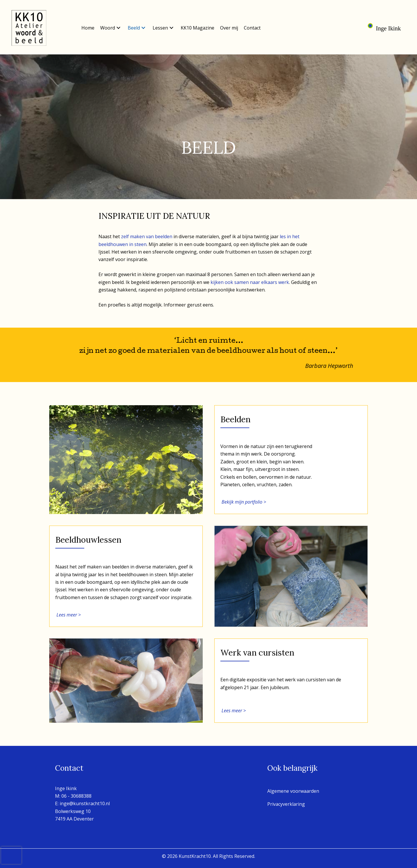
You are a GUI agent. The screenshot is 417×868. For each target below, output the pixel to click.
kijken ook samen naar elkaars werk (250, 282)
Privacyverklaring (286, 804)
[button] (118, 28)
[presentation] (11, 855)
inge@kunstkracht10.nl (85, 803)
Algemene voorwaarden (293, 791)
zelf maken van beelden (147, 236)
